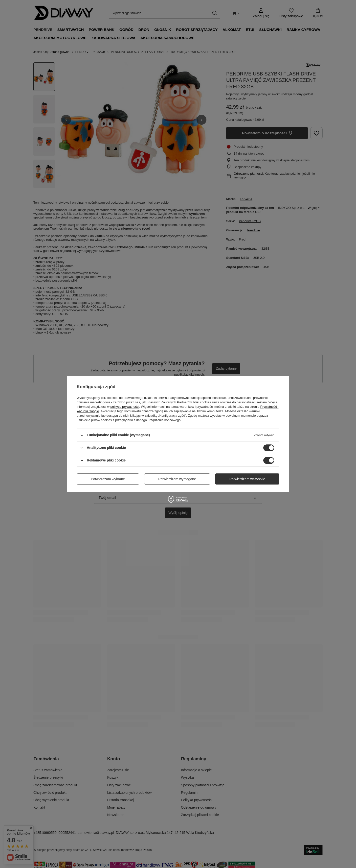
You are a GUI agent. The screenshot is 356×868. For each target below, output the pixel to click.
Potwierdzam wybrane (108, 479)
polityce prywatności (125, 407)
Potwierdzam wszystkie (247, 479)
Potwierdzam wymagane (177, 479)
